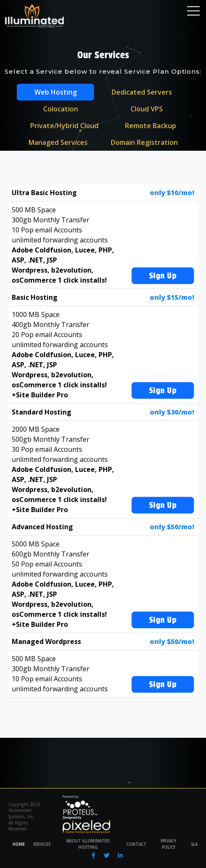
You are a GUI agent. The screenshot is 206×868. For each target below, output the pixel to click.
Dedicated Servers (142, 92)
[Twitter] (107, 855)
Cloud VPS (147, 109)
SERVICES (42, 844)
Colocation (61, 109)
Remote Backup (151, 126)
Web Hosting (56, 92)
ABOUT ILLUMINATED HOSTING (88, 844)
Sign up (163, 276)
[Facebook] (93, 855)
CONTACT (136, 844)
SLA (194, 844)
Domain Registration (144, 142)
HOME (19, 844)
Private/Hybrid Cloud (64, 126)
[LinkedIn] (120, 855)
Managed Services (58, 142)
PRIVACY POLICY (168, 844)
